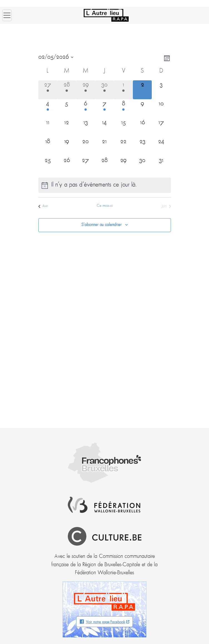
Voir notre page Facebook (105, 622)
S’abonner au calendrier (101, 225)
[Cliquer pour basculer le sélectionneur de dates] (56, 57)
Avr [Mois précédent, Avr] (43, 206)
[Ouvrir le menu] (7, 15)
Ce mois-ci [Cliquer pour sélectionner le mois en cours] (105, 206)
